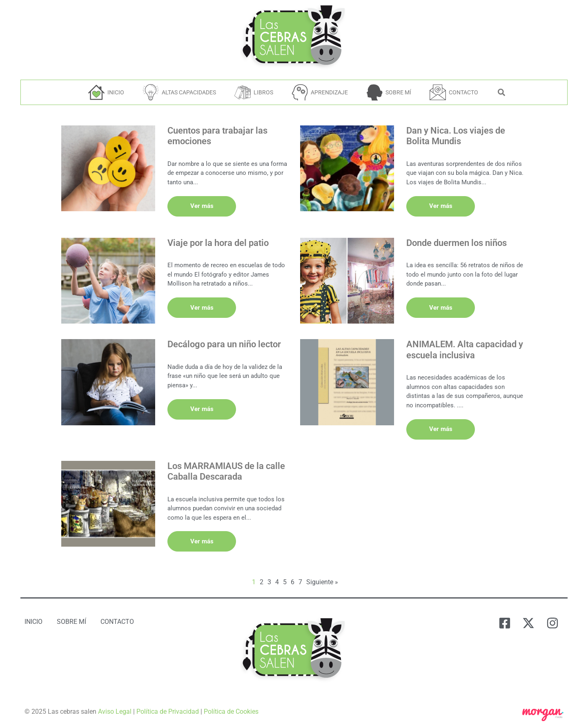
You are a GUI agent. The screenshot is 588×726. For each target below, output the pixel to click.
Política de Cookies (231, 710)
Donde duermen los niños (457, 241)
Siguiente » (322, 581)
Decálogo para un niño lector (224, 347)
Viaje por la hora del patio (218, 241)
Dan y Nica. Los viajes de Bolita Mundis (456, 136)
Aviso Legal (115, 710)
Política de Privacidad (168, 710)
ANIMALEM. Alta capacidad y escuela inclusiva (465, 352)
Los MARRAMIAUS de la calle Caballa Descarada (226, 472)
